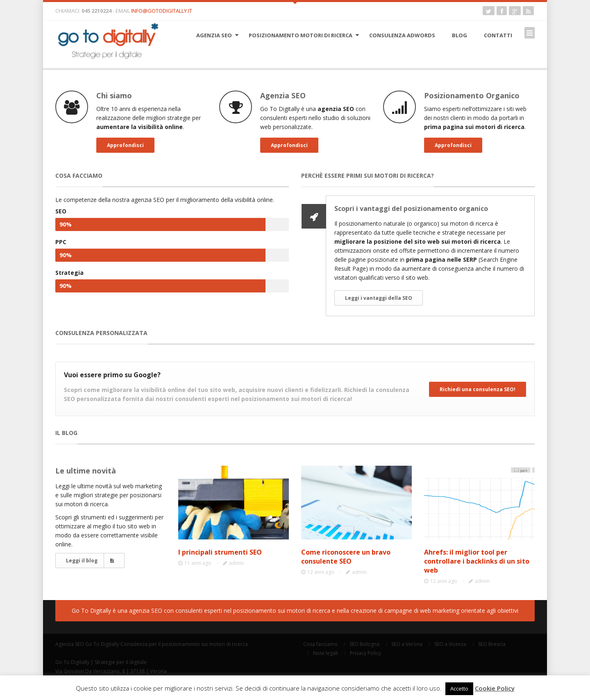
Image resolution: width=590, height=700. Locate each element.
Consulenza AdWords (402, 35)
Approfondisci (125, 145)
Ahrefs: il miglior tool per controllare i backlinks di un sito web (477, 561)
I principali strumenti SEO (220, 552)
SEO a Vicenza (450, 644)
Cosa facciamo (320, 644)
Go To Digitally (102, 644)
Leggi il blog (90, 561)
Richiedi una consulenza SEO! (478, 389)
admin (236, 563)
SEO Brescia (492, 644)
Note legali (326, 653)
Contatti (498, 35)
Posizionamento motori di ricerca (301, 35)
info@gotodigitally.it (162, 11)
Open (295, 2)
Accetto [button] (459, 689)
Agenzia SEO (214, 35)
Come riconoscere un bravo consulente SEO (346, 557)
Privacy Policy (365, 653)
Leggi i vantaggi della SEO (379, 298)
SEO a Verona (407, 644)
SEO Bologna (364, 644)
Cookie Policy (495, 688)
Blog (460, 35)
